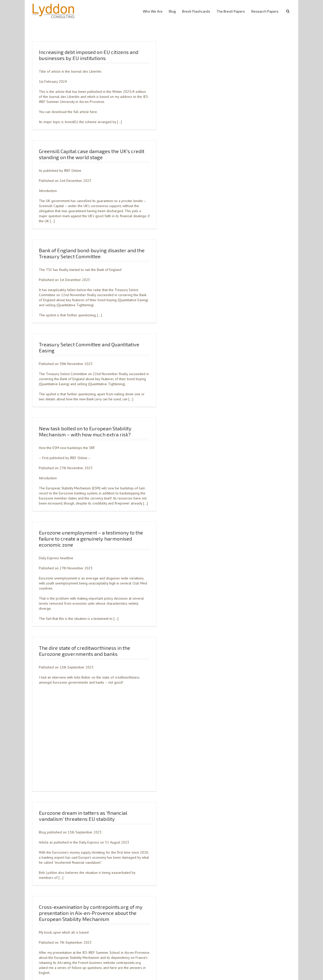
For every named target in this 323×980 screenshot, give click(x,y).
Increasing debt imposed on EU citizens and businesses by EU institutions (89, 55)
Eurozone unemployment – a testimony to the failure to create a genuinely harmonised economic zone (91, 539)
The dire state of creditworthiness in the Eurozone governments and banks (85, 651)
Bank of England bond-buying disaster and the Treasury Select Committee (92, 253)
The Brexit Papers (231, 11)
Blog (172, 11)
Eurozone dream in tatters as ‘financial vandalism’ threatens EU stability (83, 816)
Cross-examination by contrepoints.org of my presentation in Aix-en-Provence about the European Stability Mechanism (91, 913)
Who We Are (153, 11)
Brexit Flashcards (196, 11)
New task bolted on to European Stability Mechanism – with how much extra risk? (85, 431)
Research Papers (265, 11)
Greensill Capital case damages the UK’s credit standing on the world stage (92, 154)
